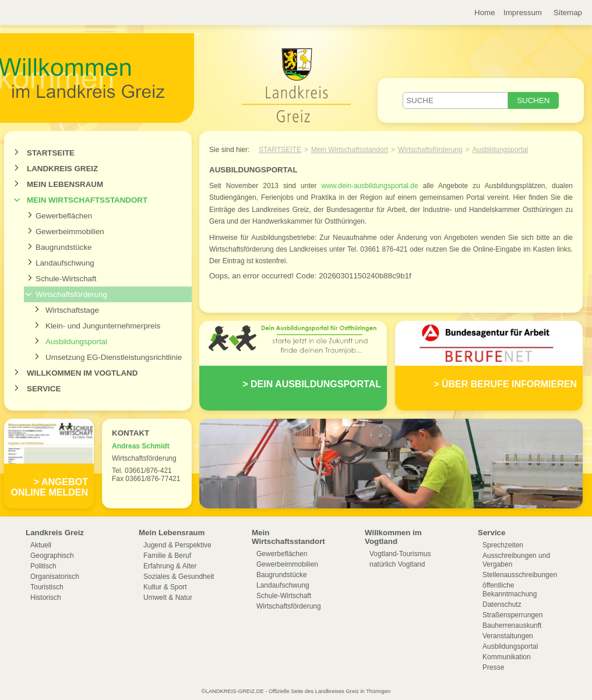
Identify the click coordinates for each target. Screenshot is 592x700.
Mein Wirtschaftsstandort (87, 200)
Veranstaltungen (508, 636)
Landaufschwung (65, 263)
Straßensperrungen (512, 615)
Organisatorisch (55, 577)
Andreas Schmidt (141, 446)
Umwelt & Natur (168, 598)
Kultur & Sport (165, 587)
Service (44, 389)
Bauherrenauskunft (512, 625)
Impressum (523, 13)
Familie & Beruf (167, 556)
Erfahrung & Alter (170, 566)
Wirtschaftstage (72, 310)
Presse (493, 667)
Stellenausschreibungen (520, 575)
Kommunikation (507, 657)
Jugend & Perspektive (177, 545)
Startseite (51, 153)
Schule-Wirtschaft (66, 279)
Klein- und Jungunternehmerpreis (103, 326)
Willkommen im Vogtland (82, 373)
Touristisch (47, 587)
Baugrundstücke (64, 247)
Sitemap (568, 13)
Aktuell (41, 545)
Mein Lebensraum (65, 184)
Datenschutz (502, 604)
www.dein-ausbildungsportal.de (370, 186)
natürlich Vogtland (397, 564)
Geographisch (52, 556)
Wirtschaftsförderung (71, 294)
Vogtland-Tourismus (400, 554)
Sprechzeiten (503, 545)
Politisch (43, 566)
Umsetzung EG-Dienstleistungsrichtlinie (114, 357)
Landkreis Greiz (62, 169)
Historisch (46, 598)
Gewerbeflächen (64, 216)
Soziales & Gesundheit (179, 577)
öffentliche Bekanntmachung (510, 590)
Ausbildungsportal (76, 342)
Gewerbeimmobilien (70, 231)
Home (485, 13)
